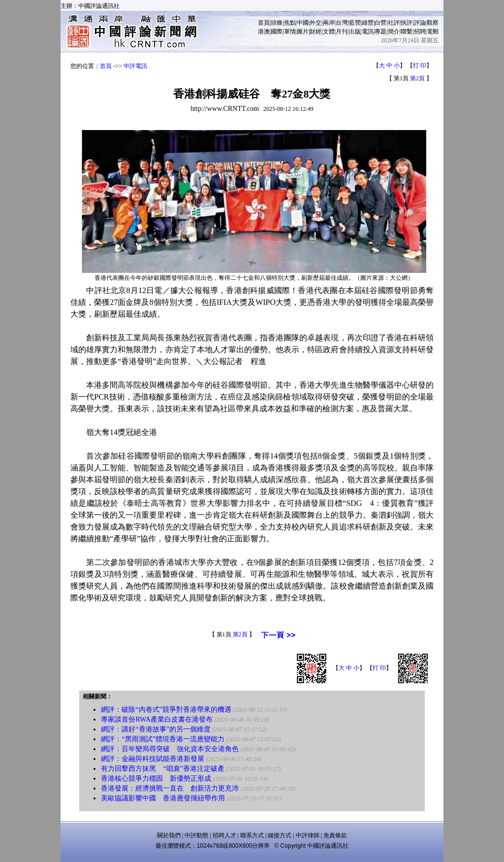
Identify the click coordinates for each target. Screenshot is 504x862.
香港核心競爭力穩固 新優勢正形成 (156, 779)
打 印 (420, 66)
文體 (329, 32)
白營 (380, 23)
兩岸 (329, 23)
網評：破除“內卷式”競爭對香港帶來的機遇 (166, 710)
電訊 (368, 32)
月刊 (342, 32)
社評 (394, 23)
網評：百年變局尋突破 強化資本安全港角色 (170, 749)
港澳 (264, 32)
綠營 (368, 23)
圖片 (303, 32)
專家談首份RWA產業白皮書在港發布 (157, 719)
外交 (315, 23)
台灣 (342, 23)
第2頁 (417, 78)
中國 (303, 23)
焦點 (290, 23)
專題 (380, 32)
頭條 (277, 23)
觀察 (433, 23)
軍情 (290, 32)
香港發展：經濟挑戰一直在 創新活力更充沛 (170, 788)
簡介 (394, 32)
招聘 (420, 32)
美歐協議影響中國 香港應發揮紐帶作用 (163, 798)
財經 (315, 32)
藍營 (355, 23)
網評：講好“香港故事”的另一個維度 (156, 729)
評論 (420, 23)
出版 (355, 32)
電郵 (433, 32)
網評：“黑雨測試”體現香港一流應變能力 (162, 739)
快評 (407, 23)
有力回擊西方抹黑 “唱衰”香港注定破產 (162, 769)
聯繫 (407, 32)
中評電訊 (135, 66)
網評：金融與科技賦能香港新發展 (153, 759)
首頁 (264, 23)
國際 (277, 32)
